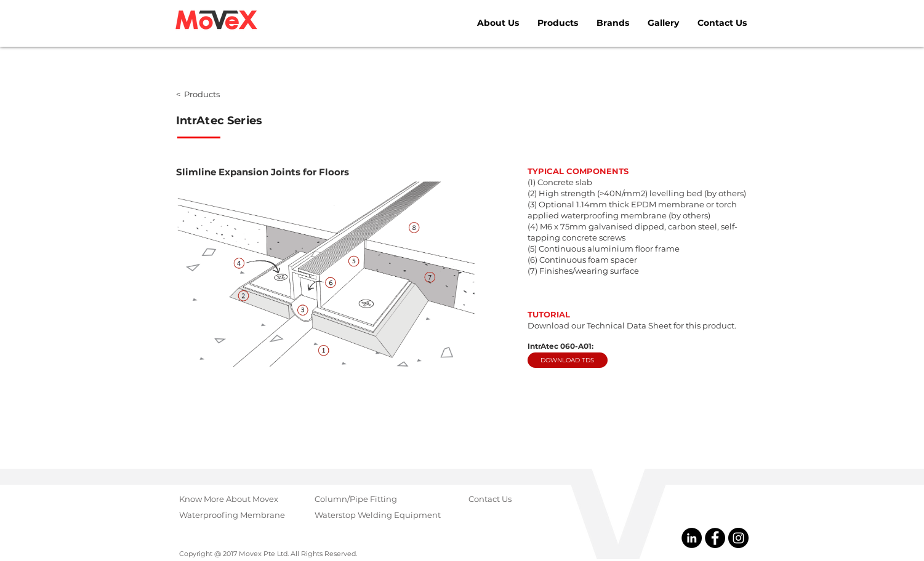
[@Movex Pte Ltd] (692, 538)
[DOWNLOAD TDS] (568, 360)
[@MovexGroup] (738, 538)
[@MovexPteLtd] (715, 538)
